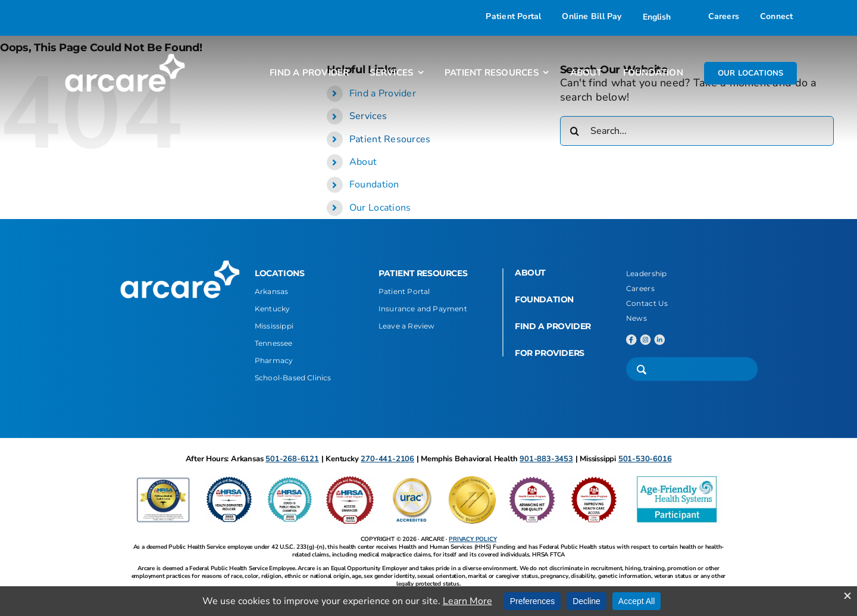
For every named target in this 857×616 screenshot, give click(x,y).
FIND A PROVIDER (553, 326)
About (363, 162)
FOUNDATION (544, 299)
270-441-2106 (387, 459)
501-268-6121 (292, 459)
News (637, 318)
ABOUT (530, 273)
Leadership (647, 273)
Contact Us (647, 303)
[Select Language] (665, 17)
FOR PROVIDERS (550, 353)
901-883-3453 (546, 459)
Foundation (374, 185)
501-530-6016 (645, 459)
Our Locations (380, 208)
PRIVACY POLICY (473, 539)
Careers (640, 288)
